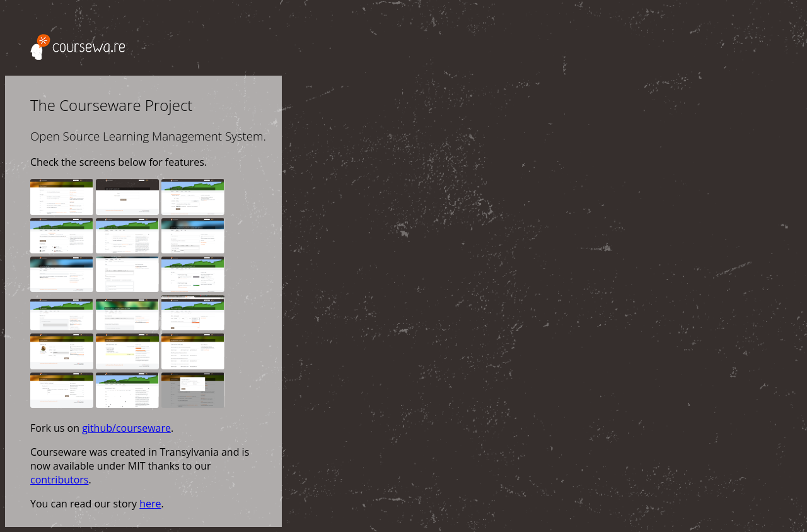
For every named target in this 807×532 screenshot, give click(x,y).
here (150, 504)
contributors (59, 480)
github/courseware (126, 428)
